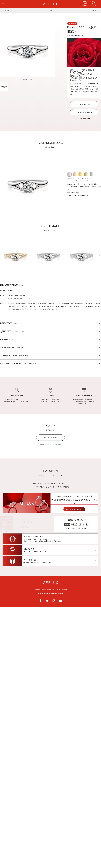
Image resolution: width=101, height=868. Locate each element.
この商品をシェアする (85, 119)
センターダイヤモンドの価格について (78, 195)
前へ (8, 11)
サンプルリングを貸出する (84, 112)
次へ (93, 11)
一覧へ (50, 11)
